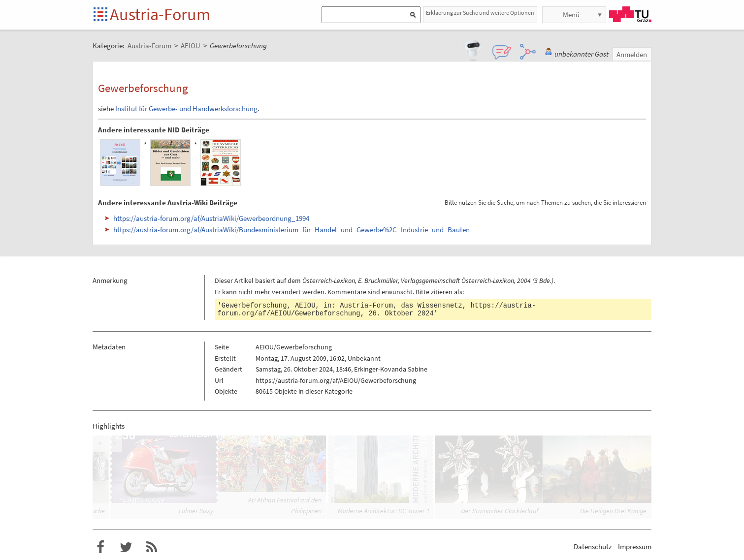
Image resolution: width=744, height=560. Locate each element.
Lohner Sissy (196, 511)
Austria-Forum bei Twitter (126, 547)
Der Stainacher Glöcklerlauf (500, 511)
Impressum (635, 546)
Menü (571, 15)
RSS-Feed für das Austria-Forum (152, 547)
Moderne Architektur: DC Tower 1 (384, 511)
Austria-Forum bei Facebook (100, 547)
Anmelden (632, 54)
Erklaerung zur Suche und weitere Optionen (480, 13)
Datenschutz (593, 546)
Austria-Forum (160, 14)
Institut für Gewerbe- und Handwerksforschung (186, 109)
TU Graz (630, 14)
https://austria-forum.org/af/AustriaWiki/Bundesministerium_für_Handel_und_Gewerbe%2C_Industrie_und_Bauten (291, 230)
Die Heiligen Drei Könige (613, 511)
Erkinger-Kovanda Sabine (391, 369)
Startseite (101, 15)
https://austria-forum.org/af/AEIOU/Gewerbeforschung (336, 380)
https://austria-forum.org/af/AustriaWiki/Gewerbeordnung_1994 (211, 218)
